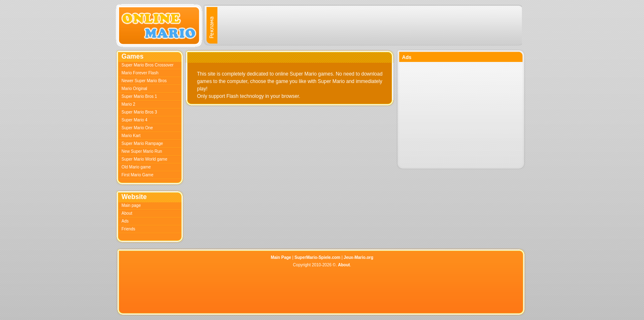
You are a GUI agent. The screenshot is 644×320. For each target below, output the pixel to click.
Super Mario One (137, 128)
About (127, 213)
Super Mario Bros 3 (139, 112)
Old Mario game (136, 167)
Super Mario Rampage (143, 143)
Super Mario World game (145, 159)
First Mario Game (138, 175)
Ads (125, 221)
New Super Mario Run (142, 151)
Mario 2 (129, 104)
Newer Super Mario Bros (144, 81)
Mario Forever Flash (140, 73)
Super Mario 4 (135, 120)
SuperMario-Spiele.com (317, 257)
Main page (131, 205)
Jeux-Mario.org (359, 257)
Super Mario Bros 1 (139, 96)
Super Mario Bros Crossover (148, 65)
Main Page (281, 257)
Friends (129, 229)
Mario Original (134, 89)
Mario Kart (131, 136)
